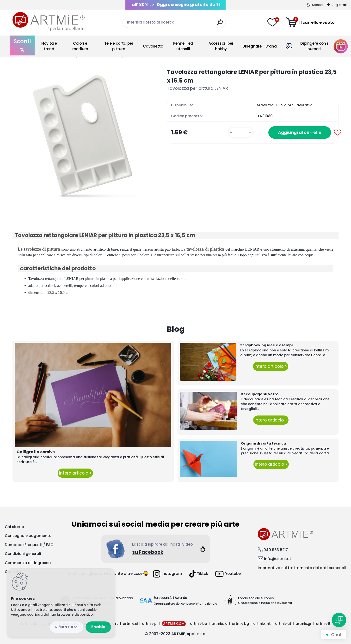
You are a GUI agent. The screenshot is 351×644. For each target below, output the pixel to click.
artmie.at (283, 624)
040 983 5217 (276, 550)
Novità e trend (49, 46)
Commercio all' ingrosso (28, 563)
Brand (271, 46)
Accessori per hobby (221, 46)
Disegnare (252, 46)
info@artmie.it (278, 559)
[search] (220, 24)
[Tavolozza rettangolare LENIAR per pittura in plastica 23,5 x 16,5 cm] (82, 137)
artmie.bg (240, 624)
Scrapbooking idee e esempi (266, 345)
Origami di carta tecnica (263, 443)
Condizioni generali (23, 554)
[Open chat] (339, 620)
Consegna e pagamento (28, 536)
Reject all (66, 627)
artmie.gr (304, 624)
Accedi (317, 5)
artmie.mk (262, 624)
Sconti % (22, 45)
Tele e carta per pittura (119, 46)
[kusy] (241, 132)
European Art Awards (170, 598)
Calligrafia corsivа (36, 452)
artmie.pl (150, 624)
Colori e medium (80, 46)
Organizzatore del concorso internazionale (185, 604)
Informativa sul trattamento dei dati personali (302, 568)
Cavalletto (153, 46)
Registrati (339, 5)
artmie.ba (199, 624)
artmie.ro (219, 624)
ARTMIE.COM (174, 624)
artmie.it (323, 624)
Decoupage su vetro (260, 394)
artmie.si (130, 624)
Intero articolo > (75, 473)
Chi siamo (14, 527)
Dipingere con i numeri (314, 46)
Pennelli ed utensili (183, 46)
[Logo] (49, 22)
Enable (98, 627)
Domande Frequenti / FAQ (29, 545)
